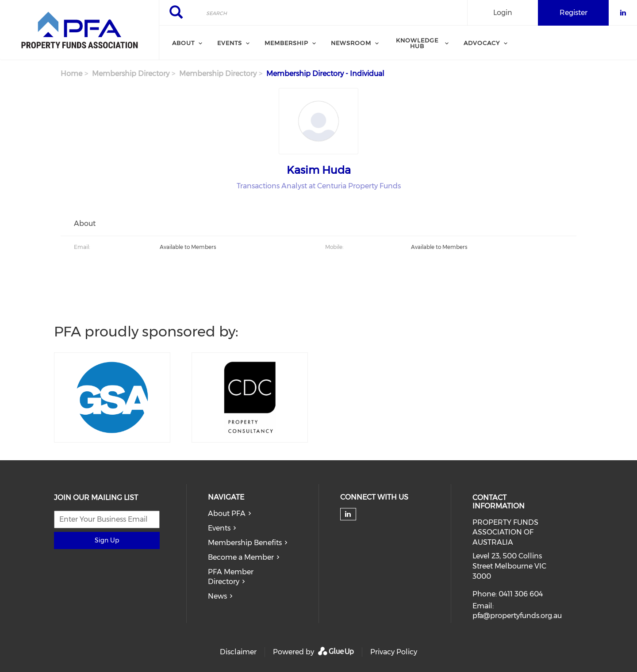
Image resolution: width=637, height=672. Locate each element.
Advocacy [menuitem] (482, 43)
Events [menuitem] (230, 43)
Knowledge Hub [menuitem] (417, 43)
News (217, 596)
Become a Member (241, 557)
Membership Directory (131, 74)
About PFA (227, 514)
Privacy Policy (394, 652)
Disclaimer (238, 652)
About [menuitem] (183, 43)
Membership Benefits (245, 543)
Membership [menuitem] (286, 43)
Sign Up (107, 540)
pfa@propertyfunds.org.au (517, 616)
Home (71, 74)
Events (219, 528)
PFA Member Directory (231, 577)
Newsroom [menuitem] (351, 43)
